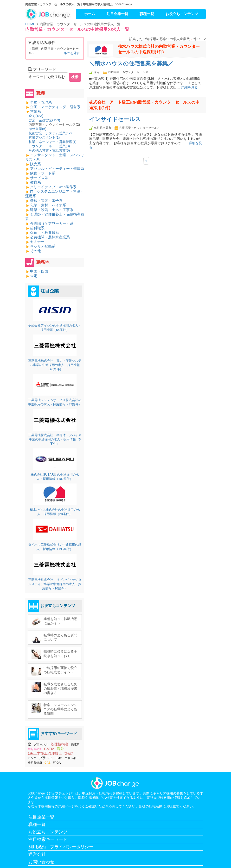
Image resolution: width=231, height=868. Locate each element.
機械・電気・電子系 (46, 201)
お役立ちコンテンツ (182, 14)
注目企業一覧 (117, 14)
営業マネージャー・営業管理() (53, 142)
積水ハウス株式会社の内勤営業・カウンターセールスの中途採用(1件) (159, 49)
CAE (48, 763)
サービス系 (39, 178)
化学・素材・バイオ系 (48, 205)
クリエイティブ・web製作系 (53, 187)
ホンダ (32, 758)
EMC (59, 758)
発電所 (75, 744)
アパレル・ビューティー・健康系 (57, 169)
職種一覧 (147, 14)
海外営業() (37, 129)
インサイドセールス (115, 119)
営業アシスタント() (44, 137)
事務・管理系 (41, 102)
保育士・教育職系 (45, 232)
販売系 (35, 164)
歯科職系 (37, 228)
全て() (36, 116)
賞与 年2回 (35, 749)
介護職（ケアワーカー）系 (52, 223)
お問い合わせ (41, 862)
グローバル (41, 744)
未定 (34, 276)
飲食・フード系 (43, 173)
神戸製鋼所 (35, 763)
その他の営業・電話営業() (49, 150)
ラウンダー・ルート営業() (49, 146)
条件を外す (72, 53)
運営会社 (37, 854)
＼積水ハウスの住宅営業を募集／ (131, 64)
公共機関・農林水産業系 (50, 237)
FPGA (57, 763)
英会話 (69, 754)
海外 (60, 749)
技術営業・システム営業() (50, 133)
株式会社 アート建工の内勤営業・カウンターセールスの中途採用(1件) (144, 105)
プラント (46, 758)
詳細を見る (189, 87)
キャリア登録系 (43, 246)
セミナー (37, 242)
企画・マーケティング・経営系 (55, 107)
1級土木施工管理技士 (45, 753)
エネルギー (72, 758)
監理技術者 (60, 744)
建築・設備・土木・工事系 (52, 210)
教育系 (35, 182)
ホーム (90, 14)
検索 (75, 77)
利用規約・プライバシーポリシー (61, 847)
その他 (35, 251)
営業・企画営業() (44, 120)
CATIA (49, 749)
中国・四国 (39, 271)
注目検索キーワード (48, 839)
